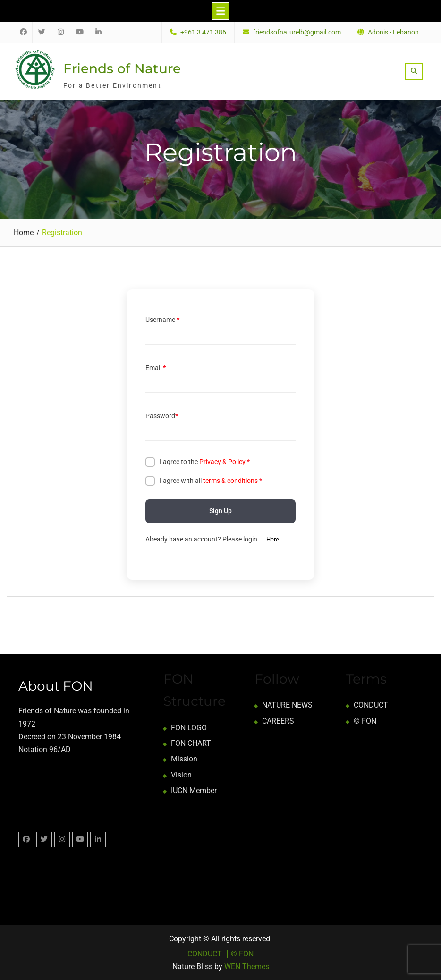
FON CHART (191, 743)
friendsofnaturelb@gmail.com (297, 32)
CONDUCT (371, 705)
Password (162, 416)
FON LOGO (189, 728)
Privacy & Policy (222, 462)
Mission (184, 759)
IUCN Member (194, 790)
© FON (365, 721)
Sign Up (220, 511)
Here (273, 539)
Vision (181, 774)
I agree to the (205, 462)
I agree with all (211, 480)
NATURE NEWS (287, 705)
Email (156, 367)
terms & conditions (230, 480)
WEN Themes (247, 967)
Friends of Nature (122, 68)
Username (162, 319)
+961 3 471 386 (203, 32)
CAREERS (278, 721)
